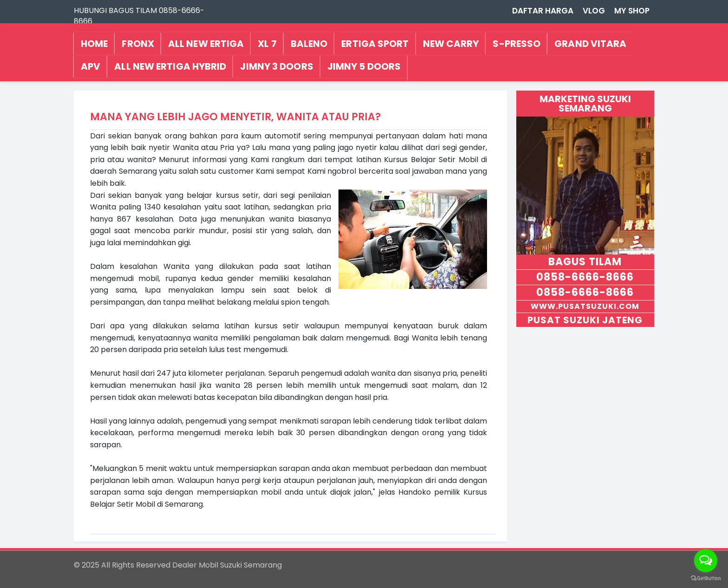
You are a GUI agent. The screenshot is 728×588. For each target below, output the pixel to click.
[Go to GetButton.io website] (706, 578)
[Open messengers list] (706, 561)
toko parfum (307, 565)
